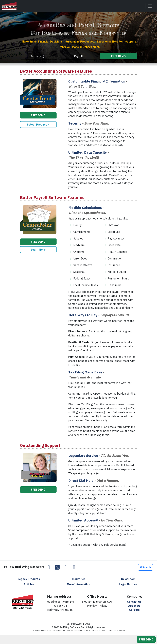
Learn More (38, 250)
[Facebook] (49, 567)
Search (145, 567)
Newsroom (128, 579)
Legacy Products (29, 579)
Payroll (78, 56)
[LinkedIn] (66, 567)
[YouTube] (74, 567)
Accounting (38, 56)
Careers (134, 610)
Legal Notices (128, 584)
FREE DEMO (118, 56)
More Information (78, 584)
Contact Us (134, 602)
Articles (29, 584)
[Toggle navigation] (150, 6)
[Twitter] (57, 567)
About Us (134, 606)
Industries (79, 579)
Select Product (37, 125)
